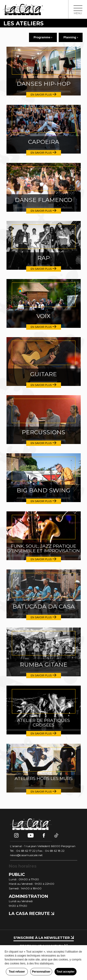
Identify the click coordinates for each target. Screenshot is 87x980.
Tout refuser (17, 972)
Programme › (43, 37)
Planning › (71, 37)
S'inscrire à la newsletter (44, 938)
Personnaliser (41, 972)
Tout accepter (66, 972)
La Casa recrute (31, 914)
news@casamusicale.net (26, 855)
